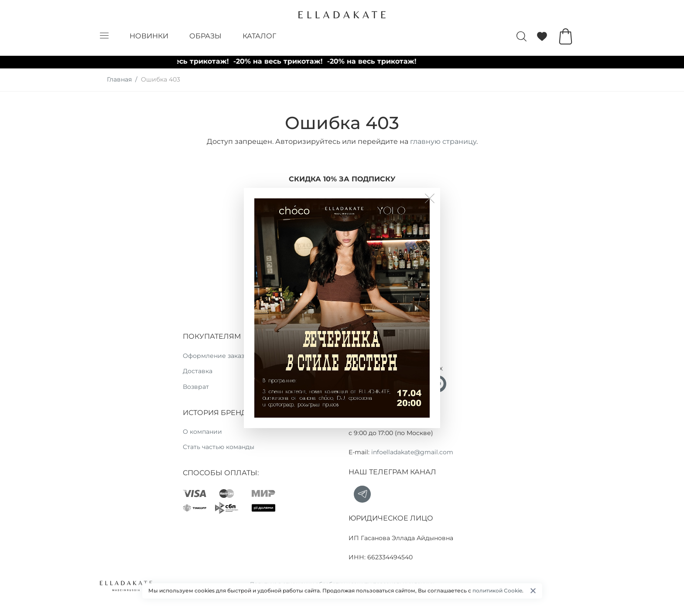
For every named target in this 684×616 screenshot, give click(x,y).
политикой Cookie (497, 590)
